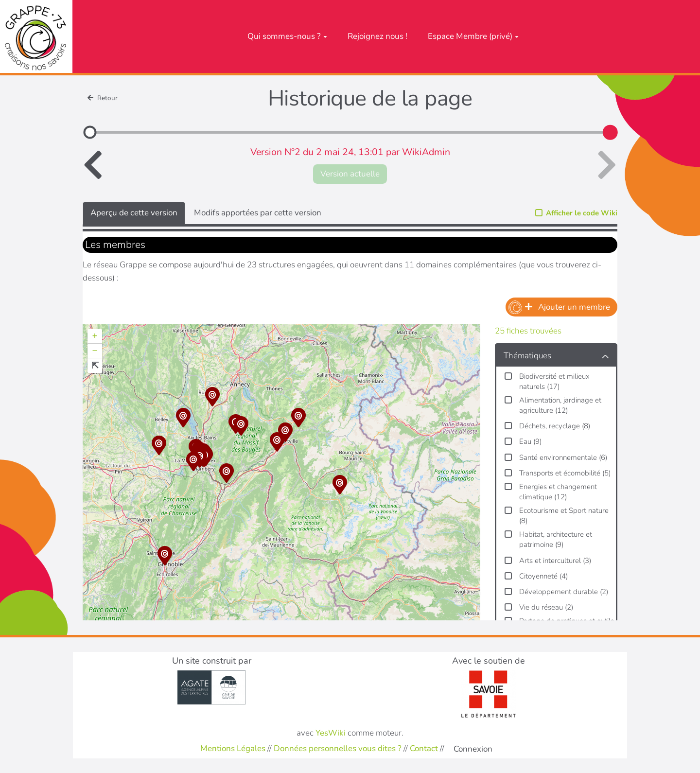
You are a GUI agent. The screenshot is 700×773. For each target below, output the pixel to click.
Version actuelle (350, 174)
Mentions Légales (233, 748)
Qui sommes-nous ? (287, 36)
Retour (103, 98)
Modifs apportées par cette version (258, 213)
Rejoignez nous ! (377, 36)
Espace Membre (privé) (473, 36)
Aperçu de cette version (134, 213)
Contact (424, 748)
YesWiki (331, 733)
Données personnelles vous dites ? (338, 748)
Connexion (473, 749)
